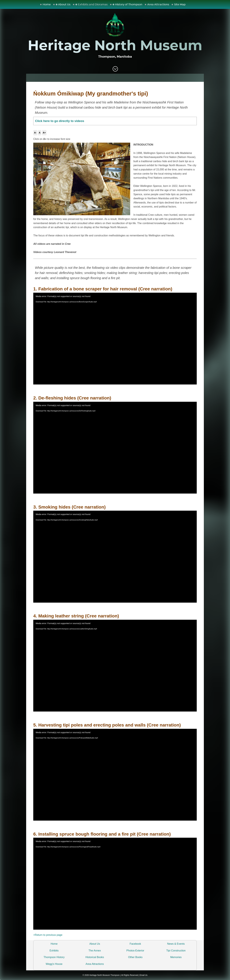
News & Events (176, 944)
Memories (176, 957)
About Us (64, 5)
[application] (115, 339)
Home (47, 5)
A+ (44, 133)
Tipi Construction (176, 951)
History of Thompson (129, 5)
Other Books (135, 957)
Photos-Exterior (135, 951)
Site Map (180, 5)
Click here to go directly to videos (60, 121)
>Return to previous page (48, 935)
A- (35, 133)
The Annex (95, 951)
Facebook (135, 944)
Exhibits (54, 951)
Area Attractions (158, 5)
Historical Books (95, 957)
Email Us (144, 975)
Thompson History (54, 957)
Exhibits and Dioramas (93, 5)
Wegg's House (54, 964)
